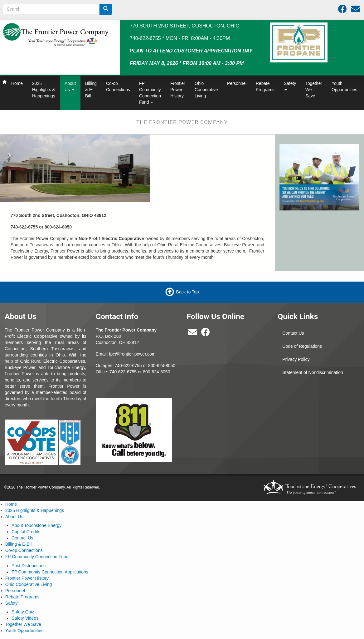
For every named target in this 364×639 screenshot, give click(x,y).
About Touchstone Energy (36, 525)
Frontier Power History (178, 90)
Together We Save (314, 90)
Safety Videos (25, 618)
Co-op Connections (118, 86)
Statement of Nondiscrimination (313, 372)
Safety (290, 86)
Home (17, 83)
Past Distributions (29, 566)
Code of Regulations (302, 346)
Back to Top (188, 292)
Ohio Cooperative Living (206, 90)
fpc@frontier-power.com (132, 354)
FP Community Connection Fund (150, 93)
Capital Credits (26, 532)
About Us (70, 86)
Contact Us (293, 333)
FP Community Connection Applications (50, 572)
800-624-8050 (162, 366)
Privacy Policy (296, 359)
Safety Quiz (23, 612)
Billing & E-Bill (91, 90)
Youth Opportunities (344, 86)
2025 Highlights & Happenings (44, 90)
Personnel (237, 83)
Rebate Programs (265, 86)
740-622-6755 (123, 372)
